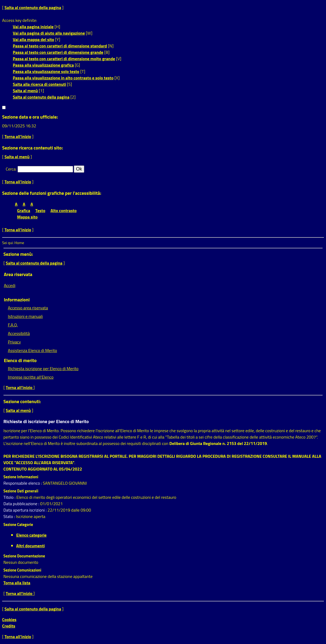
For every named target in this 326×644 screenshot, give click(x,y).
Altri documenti (31, 546)
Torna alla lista (17, 583)
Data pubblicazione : (22, 504)
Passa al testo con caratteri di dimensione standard (60, 46)
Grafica (24, 210)
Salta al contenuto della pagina (33, 7)
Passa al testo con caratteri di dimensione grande (58, 52)
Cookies (9, 619)
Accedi (9, 285)
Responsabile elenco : (23, 483)
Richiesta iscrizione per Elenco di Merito (43, 368)
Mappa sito (27, 217)
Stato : (10, 516)
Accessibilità (19, 333)
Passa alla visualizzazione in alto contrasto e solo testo (63, 78)
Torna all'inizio (18, 136)
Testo (40, 210)
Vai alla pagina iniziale (33, 27)
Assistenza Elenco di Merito (32, 350)
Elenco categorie (31, 535)
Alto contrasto (64, 210)
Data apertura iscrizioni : (26, 510)
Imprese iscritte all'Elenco (31, 377)
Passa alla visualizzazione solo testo (46, 71)
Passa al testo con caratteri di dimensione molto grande (64, 59)
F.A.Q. (13, 325)
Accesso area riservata (28, 308)
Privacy (14, 342)
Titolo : (10, 497)
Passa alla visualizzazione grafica (43, 65)
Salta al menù (25, 91)
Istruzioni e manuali (25, 316)
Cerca (11, 169)
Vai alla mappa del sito (33, 39)
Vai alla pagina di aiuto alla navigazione (49, 33)
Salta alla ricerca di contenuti (39, 84)
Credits (9, 626)
